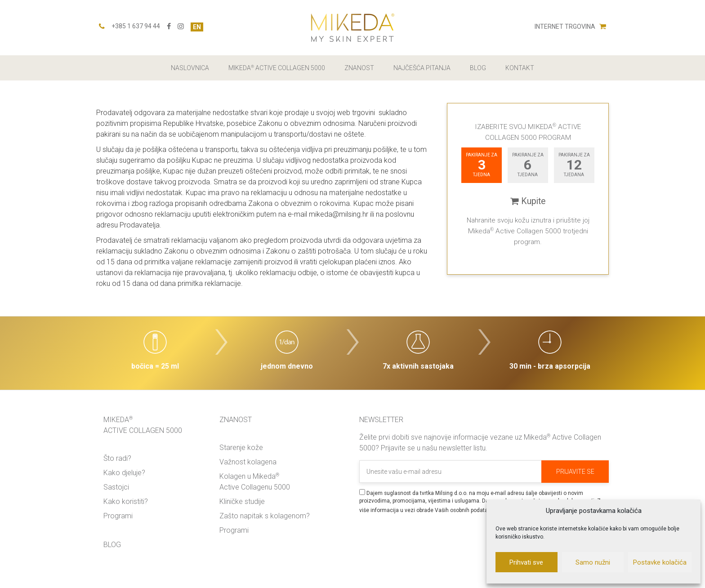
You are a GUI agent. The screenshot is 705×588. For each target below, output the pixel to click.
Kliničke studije (242, 501)
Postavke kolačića (660, 562)
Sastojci (116, 487)
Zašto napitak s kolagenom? (265, 516)
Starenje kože (241, 448)
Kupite (528, 201)
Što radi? (117, 458)
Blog (478, 68)
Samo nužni (593, 562)
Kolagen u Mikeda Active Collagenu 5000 (255, 482)
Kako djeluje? (124, 473)
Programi (118, 516)
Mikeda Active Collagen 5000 (277, 68)
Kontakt (520, 68)
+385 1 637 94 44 (136, 26)
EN (197, 27)
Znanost (359, 68)
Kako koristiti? (126, 501)
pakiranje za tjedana (528, 165)
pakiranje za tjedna (482, 165)
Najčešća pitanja (422, 68)
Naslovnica (190, 68)
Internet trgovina (570, 26)
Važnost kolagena (248, 462)
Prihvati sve (526, 562)
